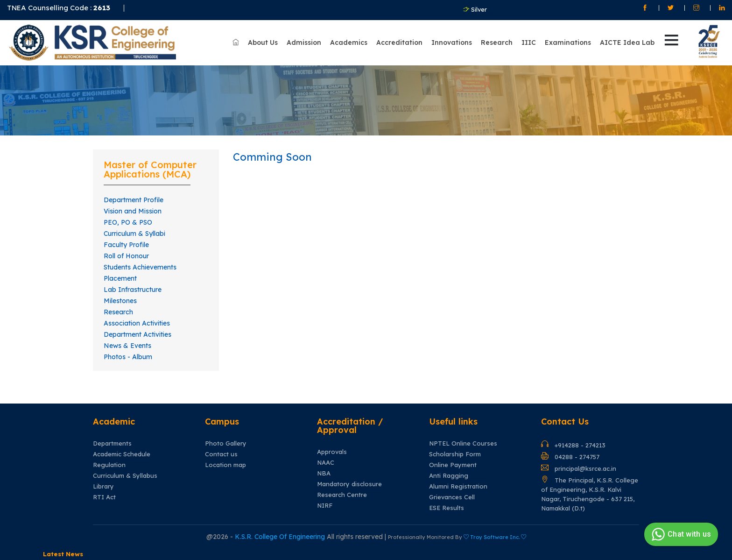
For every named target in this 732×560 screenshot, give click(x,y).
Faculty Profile (126, 245)
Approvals (332, 452)
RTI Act (104, 497)
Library (103, 486)
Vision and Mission (133, 211)
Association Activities (137, 323)
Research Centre (342, 495)
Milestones (120, 301)
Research (497, 43)
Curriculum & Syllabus (125, 476)
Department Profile (134, 200)
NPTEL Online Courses (463, 443)
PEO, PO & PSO (128, 222)
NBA (324, 473)
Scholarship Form (455, 454)
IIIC (529, 43)
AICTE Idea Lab (627, 43)
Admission (304, 43)
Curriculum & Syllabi (134, 234)
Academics (349, 43)
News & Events (127, 346)
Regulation (109, 465)
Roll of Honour (126, 256)
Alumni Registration (458, 486)
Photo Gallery (226, 443)
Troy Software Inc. (495, 537)
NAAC (326, 463)
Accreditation (399, 43)
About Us (263, 43)
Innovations (452, 43)
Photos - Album (128, 357)
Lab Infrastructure (133, 290)
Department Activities (137, 334)
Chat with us (680, 534)
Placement (120, 278)
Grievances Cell (452, 497)
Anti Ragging (449, 476)
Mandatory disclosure (349, 484)
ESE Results (447, 508)
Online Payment (453, 465)
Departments (112, 443)
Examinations (568, 43)
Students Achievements (140, 267)
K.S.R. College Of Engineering (281, 537)
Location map (225, 465)
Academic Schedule (122, 454)
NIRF (325, 506)
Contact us (221, 454)
